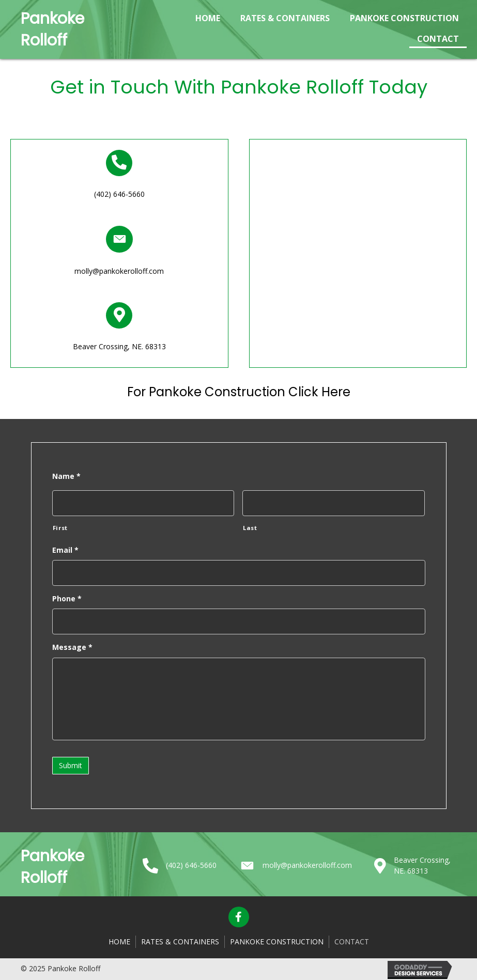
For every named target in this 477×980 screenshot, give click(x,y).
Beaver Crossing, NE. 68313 (119, 346)
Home (119, 941)
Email (65, 550)
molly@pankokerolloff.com (119, 271)
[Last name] (334, 503)
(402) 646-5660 (119, 194)
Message (72, 647)
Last (250, 528)
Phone (67, 599)
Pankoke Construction (277, 941)
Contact (352, 941)
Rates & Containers (180, 941)
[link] (208, 17)
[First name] (143, 503)
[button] (239, 917)
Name (66, 476)
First (60, 528)
